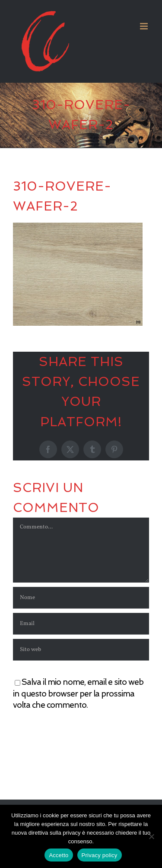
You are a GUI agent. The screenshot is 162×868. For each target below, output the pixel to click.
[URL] (81, 650)
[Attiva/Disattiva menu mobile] (145, 26)
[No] (151, 836)
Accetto (59, 855)
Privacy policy (100, 855)
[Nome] (81, 598)
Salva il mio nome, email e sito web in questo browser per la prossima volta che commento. (78, 693)
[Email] (81, 624)
